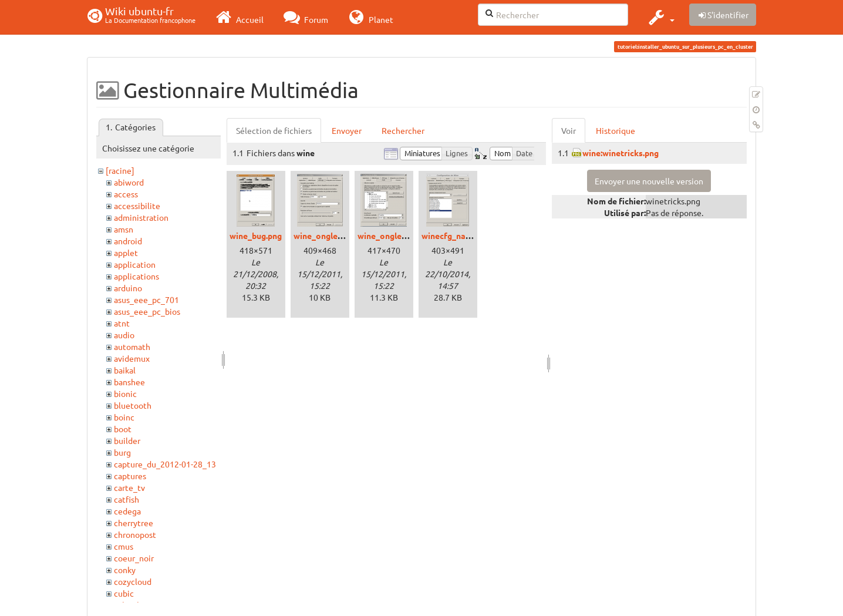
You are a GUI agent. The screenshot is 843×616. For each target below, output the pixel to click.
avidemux (132, 358)
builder (127, 440)
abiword (129, 182)
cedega (127, 511)
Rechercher (403, 130)
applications (136, 276)
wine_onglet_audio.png (402, 235)
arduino (128, 288)
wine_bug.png (256, 235)
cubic (124, 593)
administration (141, 217)
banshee (129, 382)
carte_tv (129, 487)
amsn (124, 229)
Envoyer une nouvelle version (649, 181)
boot (123, 429)
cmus (124, 546)
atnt (122, 323)
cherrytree (134, 523)
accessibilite (137, 206)
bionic (125, 393)
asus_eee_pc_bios (147, 311)
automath (132, 346)
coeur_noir (134, 558)
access (126, 194)
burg (122, 452)
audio (124, 335)
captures (130, 476)
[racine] (120, 170)
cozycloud (133, 581)
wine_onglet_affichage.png (346, 235)
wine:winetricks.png (621, 153)
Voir (569, 130)
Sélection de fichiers (274, 130)
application (135, 264)
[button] (660, 17)
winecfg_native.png (459, 235)
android (128, 241)
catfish (127, 499)
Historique (616, 130)
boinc (124, 417)
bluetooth (133, 405)
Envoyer (347, 130)
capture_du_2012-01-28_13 (165, 464)
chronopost (135, 534)
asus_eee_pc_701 (146, 299)
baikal (125, 370)
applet (126, 253)
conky (125, 570)
